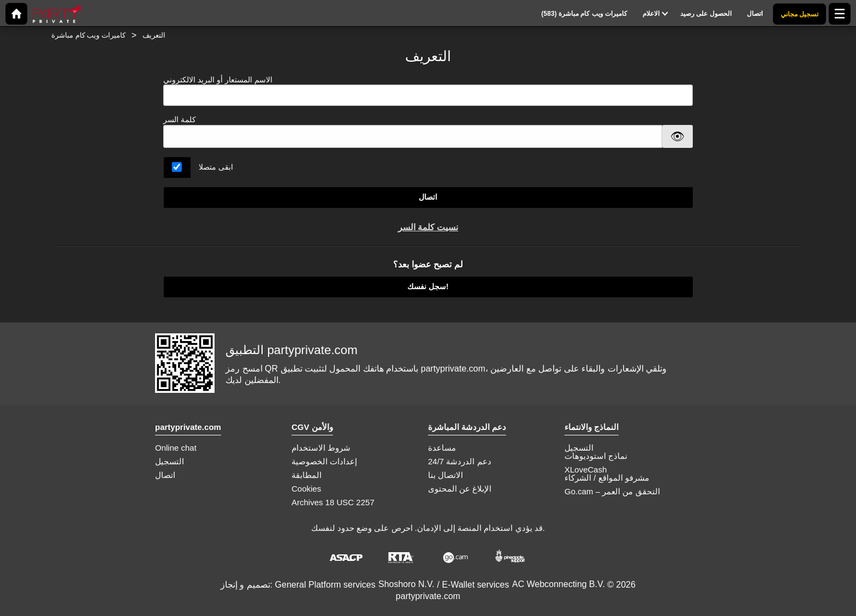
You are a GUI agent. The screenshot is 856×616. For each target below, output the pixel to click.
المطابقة (307, 475)
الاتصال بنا (445, 475)
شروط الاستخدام (321, 448)
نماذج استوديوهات (596, 456)
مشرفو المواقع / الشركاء (607, 478)
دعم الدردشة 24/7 (460, 461)
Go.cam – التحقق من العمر (612, 491)
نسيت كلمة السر (428, 227)
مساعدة (442, 448)
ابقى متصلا (216, 167)
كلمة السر (180, 119)
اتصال (428, 197)
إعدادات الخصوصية (324, 461)
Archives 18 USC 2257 (333, 502)
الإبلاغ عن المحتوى (460, 489)
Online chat (176, 448)
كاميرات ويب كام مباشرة (88, 35)
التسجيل (170, 461)
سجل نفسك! (428, 286)
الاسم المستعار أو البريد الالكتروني (428, 91)
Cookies (306, 489)
